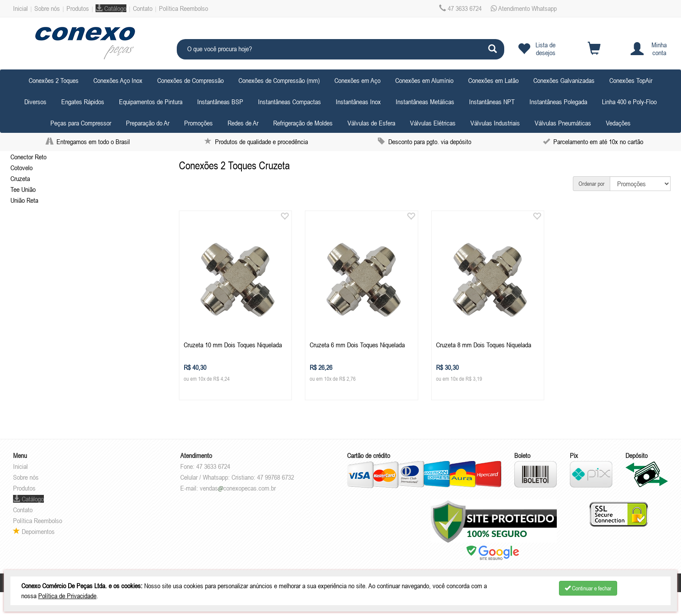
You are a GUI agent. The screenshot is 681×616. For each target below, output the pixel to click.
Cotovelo (21, 168)
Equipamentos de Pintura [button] (151, 102)
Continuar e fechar (588, 588)
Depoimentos (34, 531)
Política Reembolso (183, 8)
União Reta (24, 200)
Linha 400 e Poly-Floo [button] (629, 102)
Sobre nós (47, 8)
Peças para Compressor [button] (81, 123)
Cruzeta (20, 178)
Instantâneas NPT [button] (492, 102)
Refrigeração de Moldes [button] (303, 123)
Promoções (198, 123)
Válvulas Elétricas (433, 123)
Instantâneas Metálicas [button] (425, 102)
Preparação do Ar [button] (148, 123)
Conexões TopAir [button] (631, 80)
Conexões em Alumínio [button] (424, 80)
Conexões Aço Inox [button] (118, 80)
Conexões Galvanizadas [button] (564, 80)
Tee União (23, 189)
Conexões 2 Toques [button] (54, 80)
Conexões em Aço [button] (357, 80)
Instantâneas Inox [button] (358, 102)
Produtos (78, 8)
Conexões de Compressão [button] (190, 80)
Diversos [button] (35, 102)
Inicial (20, 8)
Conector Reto (28, 157)
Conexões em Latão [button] (493, 80)
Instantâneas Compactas (289, 102)
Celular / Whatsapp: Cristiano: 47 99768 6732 (237, 477)
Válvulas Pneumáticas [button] (563, 123)
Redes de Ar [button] (243, 123)
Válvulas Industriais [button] (495, 123)
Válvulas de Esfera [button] (371, 123)
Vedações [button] (618, 123)
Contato (143, 8)
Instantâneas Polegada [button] (558, 102)
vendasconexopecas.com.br (238, 488)
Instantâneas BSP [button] (220, 102)
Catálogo (111, 8)
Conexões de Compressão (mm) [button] (279, 80)
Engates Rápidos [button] (83, 102)
